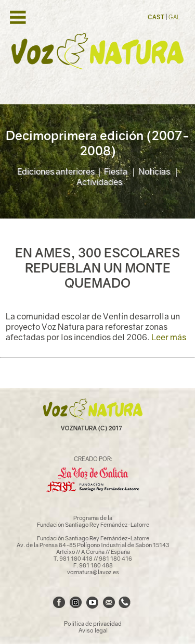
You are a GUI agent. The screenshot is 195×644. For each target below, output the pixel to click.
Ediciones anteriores (56, 171)
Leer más (169, 337)
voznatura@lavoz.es (93, 572)
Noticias (155, 171)
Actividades (99, 182)
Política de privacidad (93, 623)
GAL (174, 17)
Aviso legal (93, 630)
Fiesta (116, 171)
